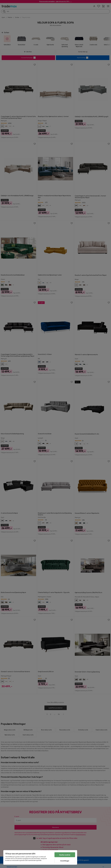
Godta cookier (65, 855)
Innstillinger (65, 861)
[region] (40, 857)
